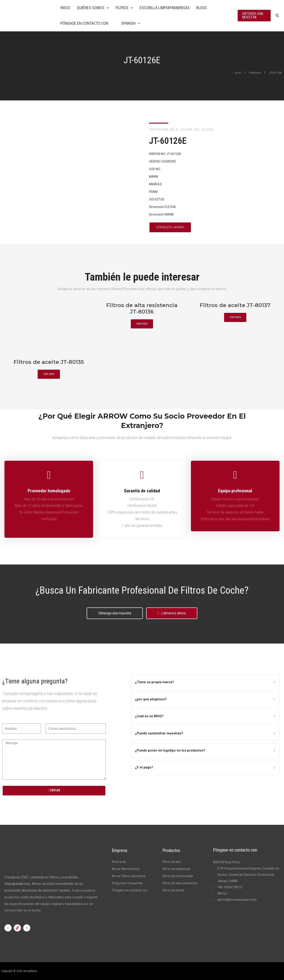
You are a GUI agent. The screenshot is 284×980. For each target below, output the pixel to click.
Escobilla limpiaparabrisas (165, 8)
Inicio (65, 8)
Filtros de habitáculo (176, 869)
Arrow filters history (126, 869)
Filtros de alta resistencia (180, 883)
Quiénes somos (93, 8)
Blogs (202, 8)
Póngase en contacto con (84, 23)
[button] (170, 227)
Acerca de (119, 862)
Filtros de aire (172, 862)
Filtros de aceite (173, 890)
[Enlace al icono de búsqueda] (278, 16)
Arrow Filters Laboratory (129, 876)
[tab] (205, 682)
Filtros (124, 8)
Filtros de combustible (178, 876)
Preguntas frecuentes (127, 883)
